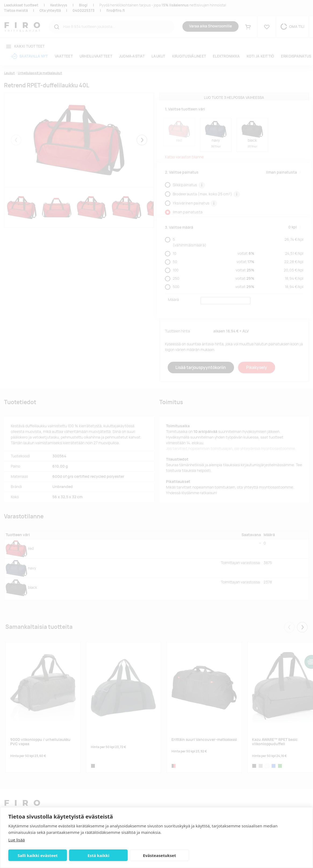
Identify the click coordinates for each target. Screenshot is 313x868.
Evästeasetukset (157, 855)
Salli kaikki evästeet (37, 855)
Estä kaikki (97, 855)
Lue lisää (17, 840)
